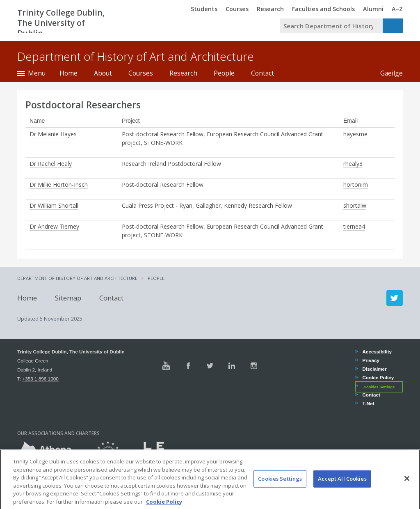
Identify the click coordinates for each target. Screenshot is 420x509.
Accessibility (377, 352)
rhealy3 (353, 164)
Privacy (371, 360)
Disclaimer (374, 369)
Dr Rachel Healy (51, 164)
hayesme (355, 134)
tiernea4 (354, 226)
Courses (141, 73)
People (224, 73)
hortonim (356, 185)
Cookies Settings (379, 387)
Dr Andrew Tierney (54, 226)
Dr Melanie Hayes (53, 134)
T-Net (368, 403)
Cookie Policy (378, 377)
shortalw (355, 205)
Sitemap (68, 298)
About (103, 73)
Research (183, 73)
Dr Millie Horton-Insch (59, 185)
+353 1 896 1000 (40, 379)
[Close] (407, 488)
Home (68, 73)
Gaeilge (387, 73)
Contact (262, 73)
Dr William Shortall (54, 205)
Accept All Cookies (342, 488)
